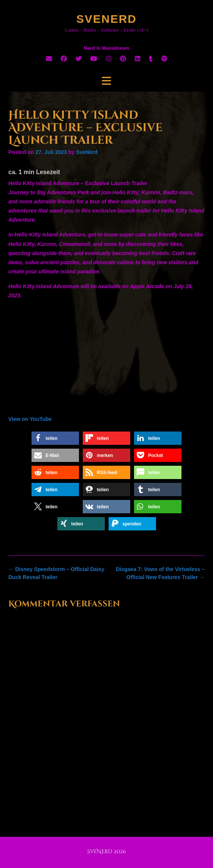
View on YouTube (30, 419)
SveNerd (106, 19)
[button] (55, 438)
